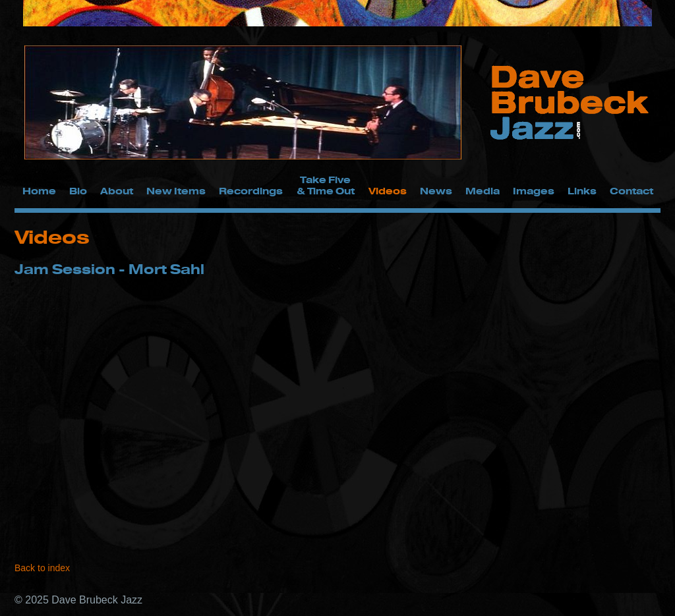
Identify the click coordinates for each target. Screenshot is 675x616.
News (436, 191)
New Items (176, 191)
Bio (78, 191)
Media (483, 191)
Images (534, 191)
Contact (631, 191)
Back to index (42, 568)
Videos (388, 191)
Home (39, 191)
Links (582, 191)
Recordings (251, 191)
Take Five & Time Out (326, 185)
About (117, 191)
